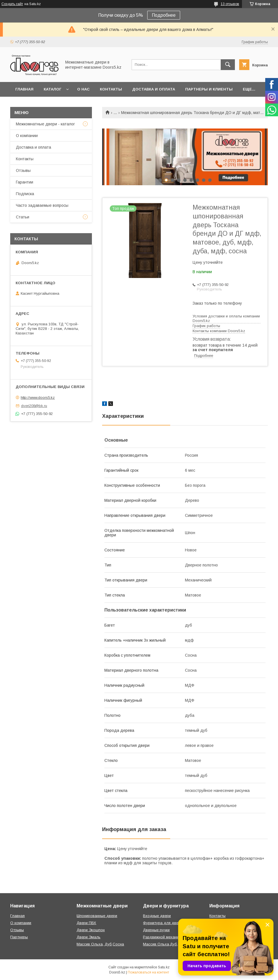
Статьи (23, 217)
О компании (27, 136)
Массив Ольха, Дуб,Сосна (100, 944)
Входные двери (157, 916)
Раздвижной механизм (163, 937)
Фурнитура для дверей (164, 923)
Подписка (25, 194)
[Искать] (228, 65)
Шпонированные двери (97, 916)
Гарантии (25, 182)
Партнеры (19, 937)
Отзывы (23, 170)
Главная (24, 89)
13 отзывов (230, 4)
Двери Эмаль (89, 937)
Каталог (52, 89)
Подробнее (164, 15)
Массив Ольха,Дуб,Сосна (166, 944)
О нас (83, 89)
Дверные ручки (156, 930)
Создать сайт (12, 4)
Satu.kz (164, 967)
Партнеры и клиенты (209, 89)
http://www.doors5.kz (38, 398)
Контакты (111, 89)
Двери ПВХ (86, 923)
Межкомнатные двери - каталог (45, 124)
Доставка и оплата (154, 89)
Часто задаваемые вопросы (42, 205)
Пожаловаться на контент (148, 972)
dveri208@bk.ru (34, 406)
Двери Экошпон (91, 930)
